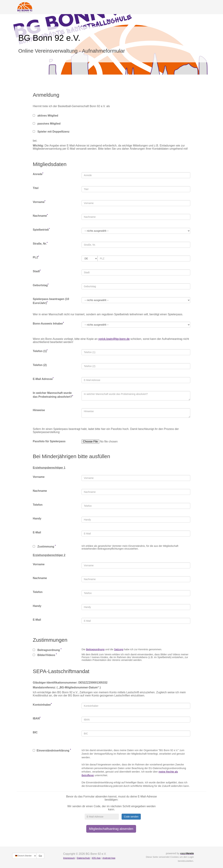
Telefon (38, 505)
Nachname (40, 216)
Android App (109, 858)
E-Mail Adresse (43, 379)
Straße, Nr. (40, 243)
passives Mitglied (47, 124)
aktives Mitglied (45, 116)
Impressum (69, 858)
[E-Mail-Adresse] (102, 817)
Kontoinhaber (42, 705)
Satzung (119, 649)
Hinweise (39, 410)
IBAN (37, 718)
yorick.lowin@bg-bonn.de (114, 339)
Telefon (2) (40, 365)
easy (187, 853)
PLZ (36, 257)
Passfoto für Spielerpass (49, 441)
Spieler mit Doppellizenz (51, 132)
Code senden (131, 817)
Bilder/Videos (45, 655)
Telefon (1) (40, 351)
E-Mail (37, 532)
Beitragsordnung (47, 650)
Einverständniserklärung (52, 750)
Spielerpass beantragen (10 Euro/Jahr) (51, 301)
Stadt (37, 271)
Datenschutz (83, 858)
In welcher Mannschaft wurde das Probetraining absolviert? (53, 395)
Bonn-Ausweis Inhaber (48, 323)
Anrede (38, 174)
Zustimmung (44, 546)
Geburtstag (41, 285)
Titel (36, 188)
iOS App (96, 858)
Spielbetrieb (41, 229)
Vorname (39, 202)
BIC (35, 732)
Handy (37, 518)
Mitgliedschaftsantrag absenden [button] (111, 829)
